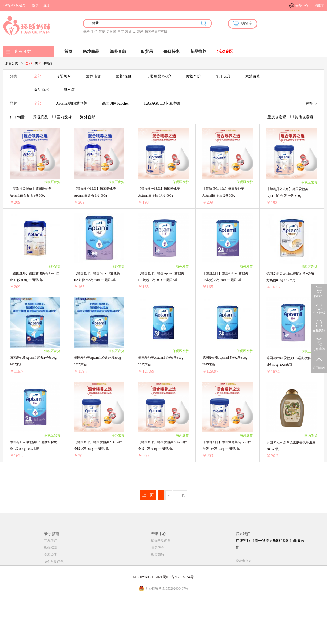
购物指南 (51, 548)
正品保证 (51, 541)
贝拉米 (111, 32)
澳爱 (140, 32)
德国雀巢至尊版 (156, 32)
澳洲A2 (130, 32)
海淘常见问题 (161, 541)
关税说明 (51, 555)
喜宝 (121, 32)
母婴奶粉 (64, 76)
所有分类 (23, 51)
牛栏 (94, 32)
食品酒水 (41, 90)
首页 (68, 51)
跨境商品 (91, 51)
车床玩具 (223, 76)
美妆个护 (193, 76)
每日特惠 (172, 51)
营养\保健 (124, 76)
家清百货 (253, 76)
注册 (47, 5)
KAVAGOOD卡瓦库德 (162, 103)
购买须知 (158, 555)
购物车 (319, 5)
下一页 (180, 495)
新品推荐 (198, 51)
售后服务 (158, 548)
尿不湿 (69, 90)
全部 (38, 76)
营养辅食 (93, 76)
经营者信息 (244, 561)
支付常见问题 (54, 562)
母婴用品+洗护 (159, 76)
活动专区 (225, 51)
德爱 (86, 32)
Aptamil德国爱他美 (72, 103)
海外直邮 (118, 51)
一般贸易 (145, 51)
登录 (35, 5)
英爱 (102, 32)
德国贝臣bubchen (116, 103)
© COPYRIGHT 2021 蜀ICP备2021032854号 (163, 577)
